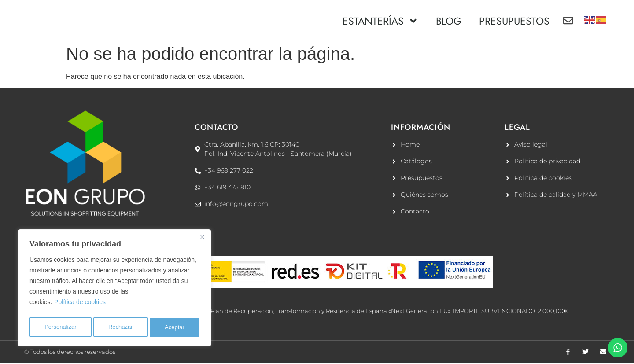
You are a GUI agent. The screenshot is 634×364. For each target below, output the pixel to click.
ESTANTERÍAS (380, 21)
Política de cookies (80, 305)
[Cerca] (202, 240)
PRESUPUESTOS (514, 21)
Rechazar (121, 327)
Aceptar (175, 327)
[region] (114, 290)
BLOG (449, 21)
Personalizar (60, 327)
